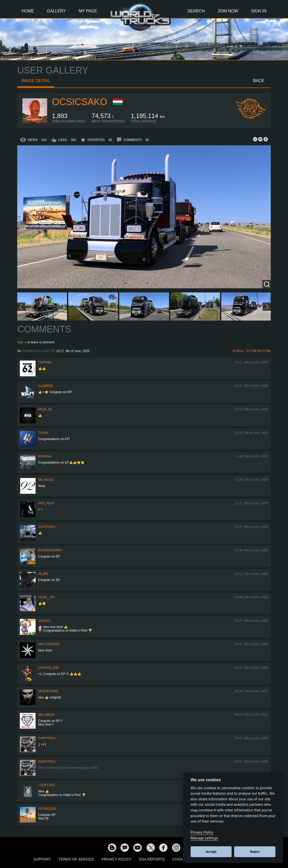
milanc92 (46, 480)
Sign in (22, 342)
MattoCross (49, 644)
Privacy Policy (117, 859)
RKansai (45, 456)
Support (42, 859)
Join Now (228, 11)
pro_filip (46, 503)
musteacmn (48, 691)
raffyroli (47, 738)
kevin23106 (47, 809)
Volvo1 (44, 621)
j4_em (43, 574)
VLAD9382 (46, 386)
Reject (255, 852)
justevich (47, 527)
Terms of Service (76, 859)
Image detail (36, 81)
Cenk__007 (47, 597)
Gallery (56, 11)
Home (28, 11)
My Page (88, 11)
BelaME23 (46, 715)
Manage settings (204, 838)
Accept (211, 852)
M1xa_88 (45, 409)
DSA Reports (152, 859)
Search (196, 11)
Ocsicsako (80, 102)
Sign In (259, 11)
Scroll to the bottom (252, 351)
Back (259, 81)
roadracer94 (50, 550)
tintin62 (45, 362)
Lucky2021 (47, 785)
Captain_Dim (48, 668)
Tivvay (43, 433)
